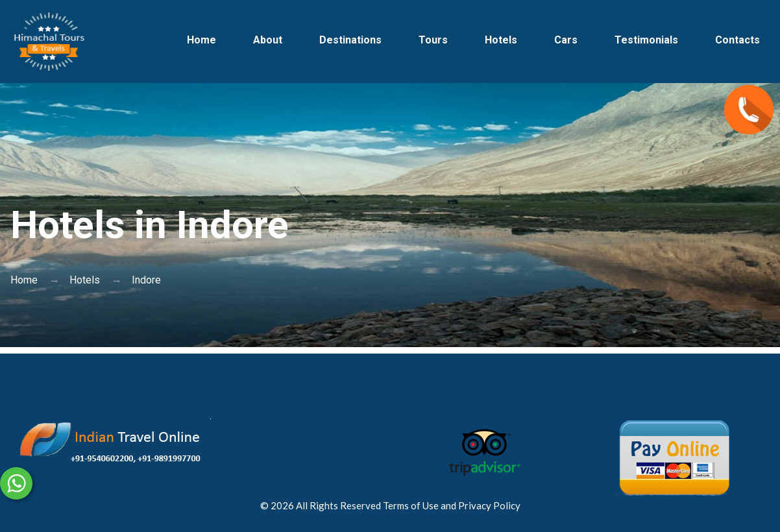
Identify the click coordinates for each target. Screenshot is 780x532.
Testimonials (646, 40)
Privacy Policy (489, 505)
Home (201, 40)
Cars (566, 40)
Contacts (737, 40)
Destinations (350, 40)
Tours (433, 40)
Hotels (501, 40)
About (268, 40)
